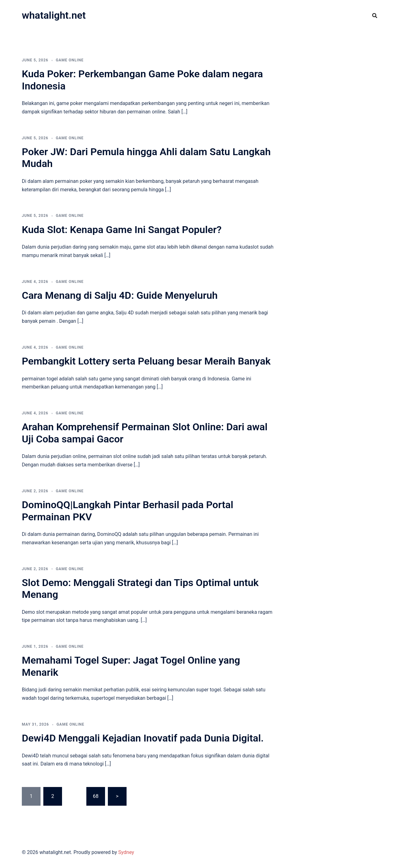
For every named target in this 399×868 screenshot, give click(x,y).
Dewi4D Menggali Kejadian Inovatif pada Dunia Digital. (143, 738)
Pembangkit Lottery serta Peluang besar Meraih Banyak (146, 361)
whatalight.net (54, 15)
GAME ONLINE (70, 60)
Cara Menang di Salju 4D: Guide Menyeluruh (120, 295)
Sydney (126, 852)
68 (96, 796)
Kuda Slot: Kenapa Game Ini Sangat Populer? (122, 230)
